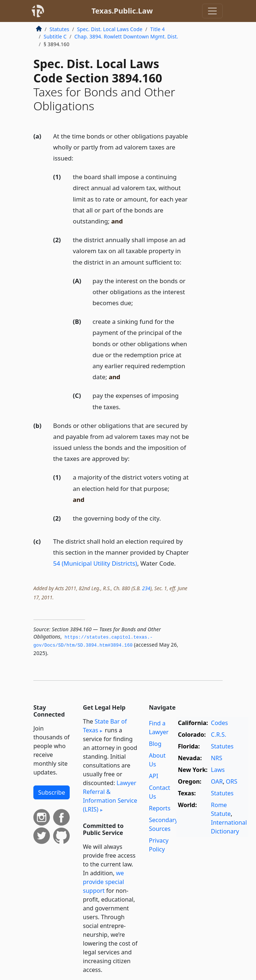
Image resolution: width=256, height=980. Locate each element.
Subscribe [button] (52, 792)
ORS (232, 781)
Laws (218, 770)
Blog (155, 744)
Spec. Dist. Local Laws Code (110, 29)
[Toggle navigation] (212, 11)
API (153, 776)
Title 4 (158, 29)
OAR (217, 781)
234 (146, 588)
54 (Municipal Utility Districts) (95, 563)
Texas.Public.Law (122, 11)
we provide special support (103, 882)
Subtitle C (55, 36)
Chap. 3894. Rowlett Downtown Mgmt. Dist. (126, 36)
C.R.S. (219, 735)
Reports (160, 808)
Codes (219, 723)
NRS (217, 758)
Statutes (59, 29)
